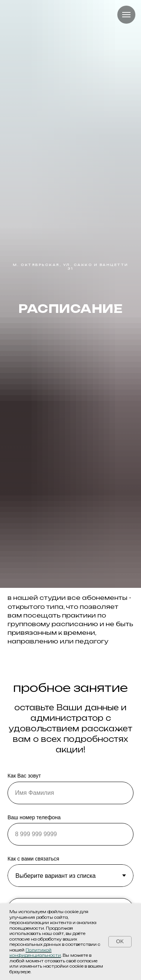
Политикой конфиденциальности (35, 953)
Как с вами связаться (33, 859)
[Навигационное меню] (126, 15)
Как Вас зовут (24, 776)
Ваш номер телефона (34, 817)
